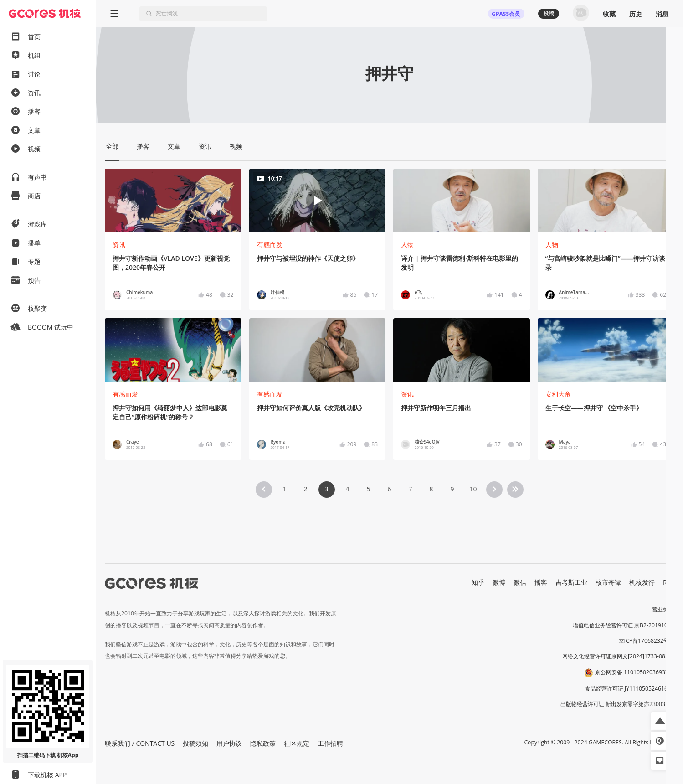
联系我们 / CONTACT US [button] (140, 743)
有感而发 (270, 245)
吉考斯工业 (571, 582)
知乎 (478, 582)
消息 (662, 14)
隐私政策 (263, 743)
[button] (660, 721)
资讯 (119, 245)
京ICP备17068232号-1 (647, 641)
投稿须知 (195, 743)
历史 (636, 14)
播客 (541, 582)
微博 (499, 582)
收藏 (609, 14)
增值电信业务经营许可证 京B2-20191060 (623, 625)
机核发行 (642, 582)
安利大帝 (558, 394)
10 (473, 489)
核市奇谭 (608, 582)
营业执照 (663, 609)
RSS (668, 582)
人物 (407, 245)
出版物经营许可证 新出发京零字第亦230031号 (617, 704)
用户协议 (229, 743)
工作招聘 (330, 743)
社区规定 (297, 743)
